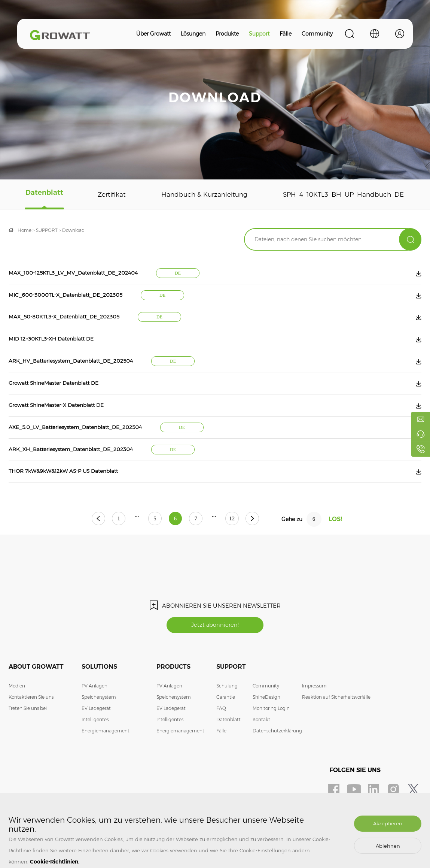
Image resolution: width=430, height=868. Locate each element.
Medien (17, 706)
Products (173, 687)
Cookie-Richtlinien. (55, 862)
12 (244, 539)
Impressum (314, 706)
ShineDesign (266, 718)
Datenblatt (43, 194)
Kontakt (261, 740)
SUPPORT (47, 230)
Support (259, 34)
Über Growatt (153, 34)
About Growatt (36, 687)
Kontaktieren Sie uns (31, 718)
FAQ (221, 729)
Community (317, 34)
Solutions (99, 687)
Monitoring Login (271, 729)
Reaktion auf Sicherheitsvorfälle (336, 718)
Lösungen (193, 34)
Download (73, 230)
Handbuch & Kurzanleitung (200, 194)
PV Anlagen (94, 706)
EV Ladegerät (96, 729)
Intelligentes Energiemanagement (106, 746)
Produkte (227, 34)
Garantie (226, 718)
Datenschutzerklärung (277, 751)
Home (25, 230)
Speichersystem (99, 718)
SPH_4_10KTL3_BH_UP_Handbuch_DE (341, 194)
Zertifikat (109, 194)
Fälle (286, 34)
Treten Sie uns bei (28, 729)
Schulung (227, 706)
